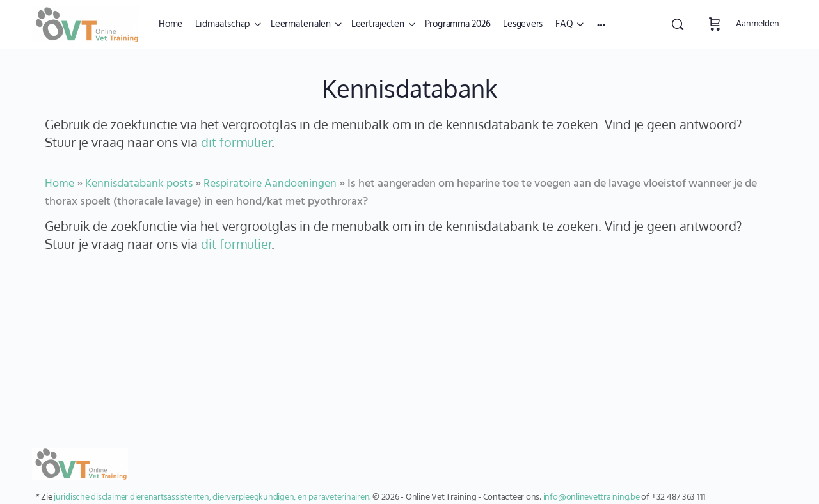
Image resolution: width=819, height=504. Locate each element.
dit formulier (236, 142)
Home (60, 184)
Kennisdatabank (409, 88)
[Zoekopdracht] (678, 24)
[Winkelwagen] (715, 24)
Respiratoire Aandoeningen (270, 184)
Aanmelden (758, 24)
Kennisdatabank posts (139, 184)
